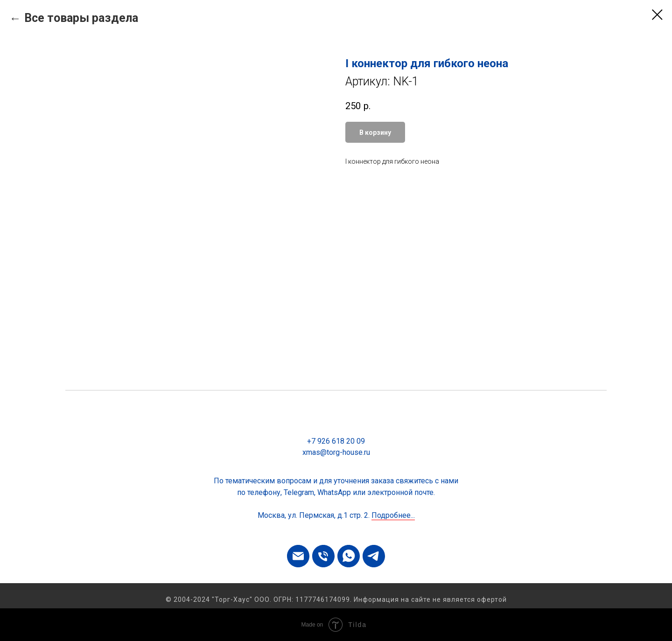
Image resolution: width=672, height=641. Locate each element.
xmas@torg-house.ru (336, 452)
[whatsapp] (349, 556)
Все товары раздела (81, 18)
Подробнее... (393, 515)
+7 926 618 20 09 (336, 441)
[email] (298, 556)
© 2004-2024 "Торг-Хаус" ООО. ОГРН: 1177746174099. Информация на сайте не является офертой (336, 599)
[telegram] (374, 556)
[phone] (323, 556)
